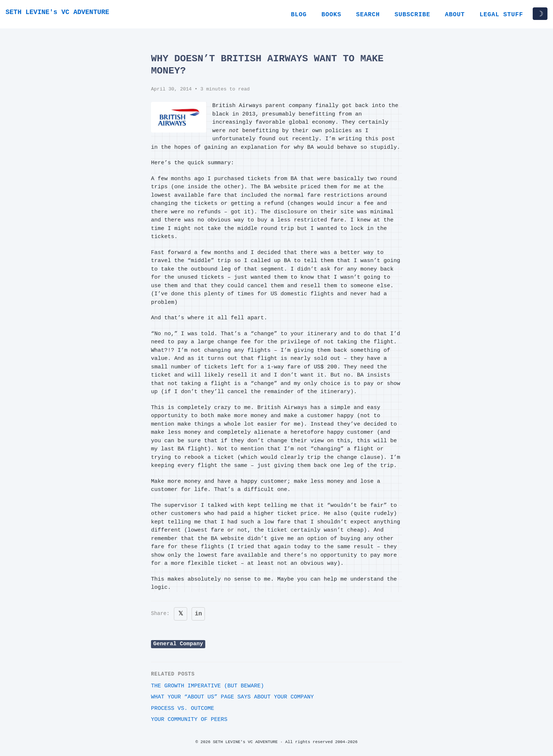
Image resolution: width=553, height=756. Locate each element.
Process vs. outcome (183, 709)
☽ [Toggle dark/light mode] (540, 14)
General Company (178, 644)
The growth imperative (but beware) (207, 686)
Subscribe (413, 15)
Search (368, 15)
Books (332, 15)
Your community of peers (189, 720)
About (455, 15)
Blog (299, 15)
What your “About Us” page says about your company (232, 697)
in (198, 614)
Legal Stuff (501, 15)
